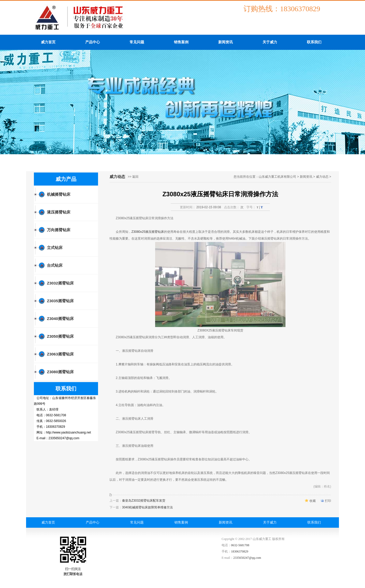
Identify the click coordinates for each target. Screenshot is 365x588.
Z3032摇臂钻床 (60, 283)
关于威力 (270, 42)
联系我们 (314, 42)
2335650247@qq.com (247, 558)
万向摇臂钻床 (59, 230)
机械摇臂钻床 (59, 194)
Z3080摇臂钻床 (60, 372)
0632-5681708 (240, 545)
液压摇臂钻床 (59, 212)
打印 (328, 501)
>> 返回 (133, 177)
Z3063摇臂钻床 (60, 354)
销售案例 (181, 42)
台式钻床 (55, 265)
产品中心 (93, 42)
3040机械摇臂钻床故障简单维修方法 (147, 507)
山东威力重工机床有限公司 (277, 177)
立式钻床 (55, 248)
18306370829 (240, 551)
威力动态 (322, 177)
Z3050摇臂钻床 (60, 336)
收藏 (313, 501)
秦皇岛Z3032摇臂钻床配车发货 (144, 501)
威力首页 (48, 42)
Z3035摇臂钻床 (60, 301)
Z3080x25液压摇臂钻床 (148, 232)
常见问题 (137, 42)
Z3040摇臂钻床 (60, 319)
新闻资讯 (226, 42)
